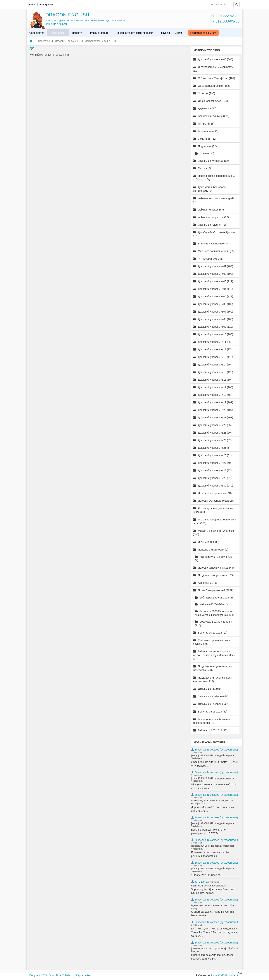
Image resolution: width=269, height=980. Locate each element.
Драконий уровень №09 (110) (213, 327)
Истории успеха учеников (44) (213, 568)
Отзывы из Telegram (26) (210, 225)
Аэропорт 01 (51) (206, 583)
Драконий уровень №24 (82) (212, 440)
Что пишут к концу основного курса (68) (213, 510)
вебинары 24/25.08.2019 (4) (214, 598)
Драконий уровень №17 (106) (213, 387)
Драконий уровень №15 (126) (213, 372)
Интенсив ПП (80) (206, 542)
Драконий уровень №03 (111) (213, 281)
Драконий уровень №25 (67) (212, 448)
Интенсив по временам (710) (213, 493)
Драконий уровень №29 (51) (212, 478)
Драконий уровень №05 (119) (213, 296)
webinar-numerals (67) (208, 210)
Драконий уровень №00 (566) (213, 59)
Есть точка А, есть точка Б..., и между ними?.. (215, 929)
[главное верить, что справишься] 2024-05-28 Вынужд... (214, 950)
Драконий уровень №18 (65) (212, 395)
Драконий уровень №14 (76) (212, 365)
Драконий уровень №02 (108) (213, 274)
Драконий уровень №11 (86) (212, 342)
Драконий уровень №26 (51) (212, 455)
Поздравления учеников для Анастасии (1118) (212, 679)
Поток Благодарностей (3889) (213, 590)
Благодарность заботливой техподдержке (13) (212, 721)
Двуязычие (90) (205, 108)
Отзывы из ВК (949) (207, 689)
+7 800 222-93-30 (225, 16)
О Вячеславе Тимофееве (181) (214, 78)
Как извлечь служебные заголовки (209, 886)
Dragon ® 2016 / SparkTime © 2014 (50, 975)
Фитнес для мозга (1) (208, 259)
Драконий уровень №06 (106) (213, 304)
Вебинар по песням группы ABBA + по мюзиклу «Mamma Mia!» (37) (214, 655)
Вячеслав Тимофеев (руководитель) (216, 750)
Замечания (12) (205, 139)
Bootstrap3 (232, 975)
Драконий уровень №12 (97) (212, 349)
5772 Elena (201, 882)
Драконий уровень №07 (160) (213, 312)
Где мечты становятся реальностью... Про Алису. (213, 907)
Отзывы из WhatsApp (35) (211, 161)
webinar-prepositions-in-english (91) (213, 200)
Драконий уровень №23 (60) (212, 433)
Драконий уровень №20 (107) (213, 410)
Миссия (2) (202, 168)
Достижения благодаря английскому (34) (209, 189)
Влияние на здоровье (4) (210, 244)
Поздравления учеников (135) (213, 575)
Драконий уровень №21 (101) (213, 417)
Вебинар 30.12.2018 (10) (210, 633)
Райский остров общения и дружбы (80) (212, 642)
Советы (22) (205, 153)
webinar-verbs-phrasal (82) (211, 217)
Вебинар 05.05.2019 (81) (210, 712)
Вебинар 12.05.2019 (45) (210, 730)
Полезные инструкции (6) (211, 550)
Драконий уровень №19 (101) (213, 402)
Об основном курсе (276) (210, 101)
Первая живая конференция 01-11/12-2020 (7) (215, 178)
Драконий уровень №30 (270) (213, 486)
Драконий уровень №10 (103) (213, 334)
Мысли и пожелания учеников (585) (213, 533)
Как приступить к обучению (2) (214, 559)
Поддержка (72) (205, 146)
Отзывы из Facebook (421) (211, 704)
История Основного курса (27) (213, 501)
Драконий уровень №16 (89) (212, 380)
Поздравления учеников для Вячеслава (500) (212, 668)
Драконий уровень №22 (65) (212, 425)
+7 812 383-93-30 (225, 21)
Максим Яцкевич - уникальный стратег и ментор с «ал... (212, 802)
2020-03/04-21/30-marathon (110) (213, 624)
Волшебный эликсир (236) (211, 116)
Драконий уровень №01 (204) (213, 266)
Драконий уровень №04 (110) (213, 289)
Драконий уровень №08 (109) (213, 319)
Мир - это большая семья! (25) (214, 251)
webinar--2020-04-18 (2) (211, 604)
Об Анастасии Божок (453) (211, 86)
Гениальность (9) (206, 131)
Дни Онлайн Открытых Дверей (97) (214, 234)
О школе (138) (204, 93)
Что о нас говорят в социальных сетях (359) (215, 521)
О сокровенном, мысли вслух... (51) (214, 69)
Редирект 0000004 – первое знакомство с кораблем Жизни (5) (215, 613)
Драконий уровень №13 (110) (213, 357)
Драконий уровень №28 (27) (212, 470)
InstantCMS (218, 975)
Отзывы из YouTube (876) (211, 696)
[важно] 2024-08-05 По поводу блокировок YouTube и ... (213, 757)
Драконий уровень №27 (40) (212, 463)
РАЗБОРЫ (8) (204, 124)
